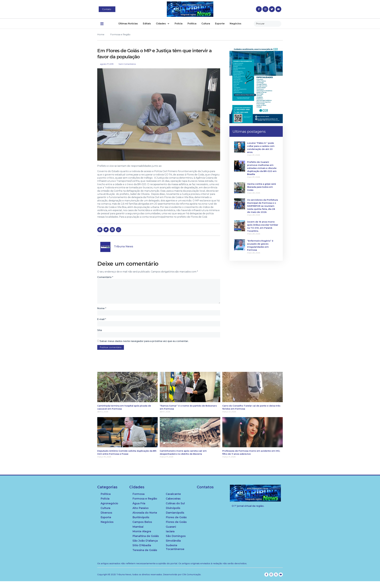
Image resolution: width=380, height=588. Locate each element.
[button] (100, 230)
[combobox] (268, 24)
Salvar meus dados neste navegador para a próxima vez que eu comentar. (144, 342)
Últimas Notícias (128, 24)
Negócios (236, 24)
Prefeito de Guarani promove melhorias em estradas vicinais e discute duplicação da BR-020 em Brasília (262, 168)
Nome (102, 309)
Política (192, 24)
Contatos (205, 488)
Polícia (179, 24)
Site (100, 331)
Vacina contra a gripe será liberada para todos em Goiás (261, 187)
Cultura (206, 24)
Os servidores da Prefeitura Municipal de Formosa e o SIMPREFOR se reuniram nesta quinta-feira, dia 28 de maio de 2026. (262, 206)
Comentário (105, 277)
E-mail (102, 320)
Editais (147, 24)
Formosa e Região (120, 34)
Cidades (163, 24)
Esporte (220, 24)
